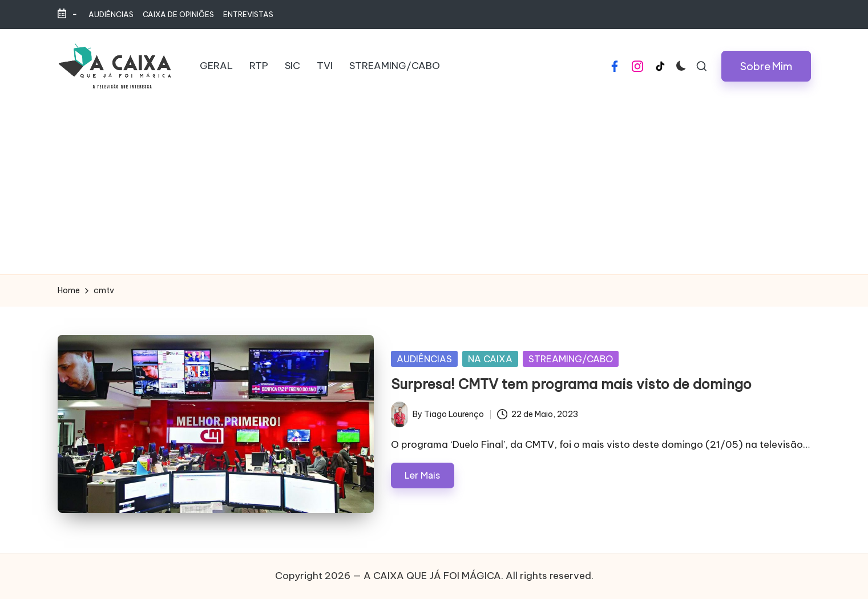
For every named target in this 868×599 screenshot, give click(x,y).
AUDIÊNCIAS (424, 359)
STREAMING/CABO (571, 359)
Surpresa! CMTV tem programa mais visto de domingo (571, 384)
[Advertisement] (434, 189)
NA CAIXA (490, 359)
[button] (766, 66)
